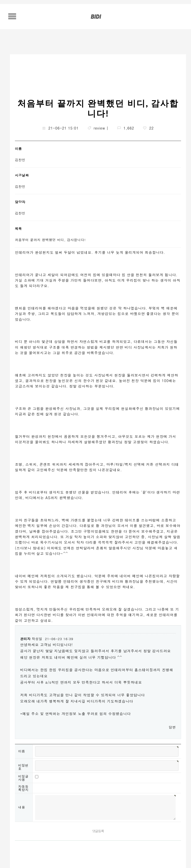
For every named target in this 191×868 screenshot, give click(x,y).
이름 (22, 751)
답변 (172, 727)
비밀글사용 (23, 778)
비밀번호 (23, 767)
